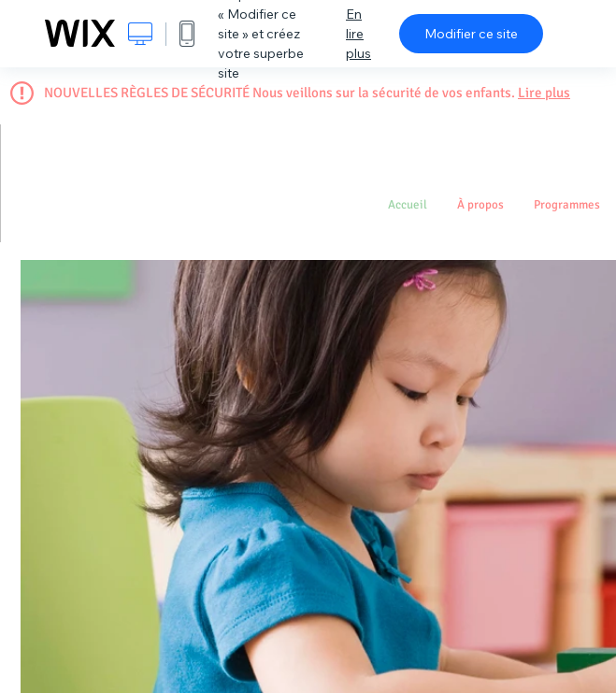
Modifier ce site (471, 34)
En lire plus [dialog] (358, 34)
